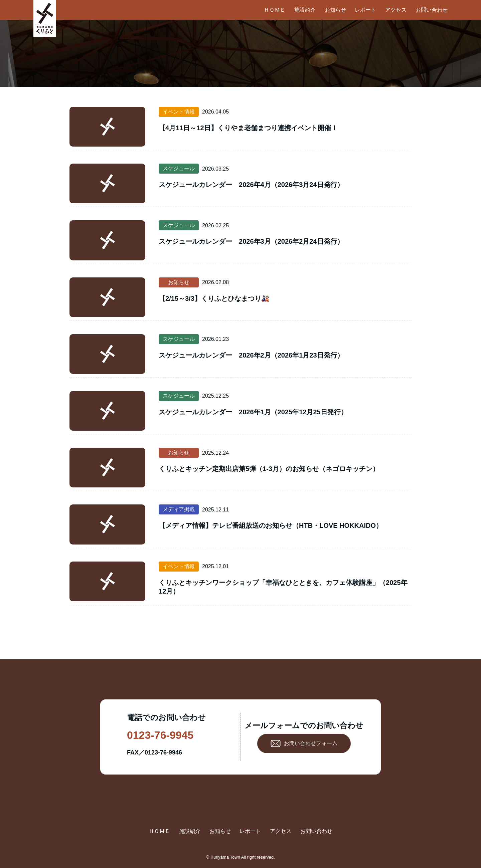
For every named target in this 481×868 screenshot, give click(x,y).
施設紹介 (305, 10)
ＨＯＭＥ (275, 10)
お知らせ (335, 10)
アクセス (396, 10)
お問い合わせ (432, 10)
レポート (365, 10)
